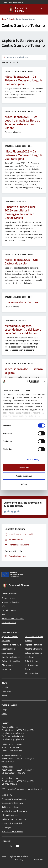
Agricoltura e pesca (10, 637)
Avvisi (4, 695)
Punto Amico (7, 767)
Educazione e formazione (7, 667)
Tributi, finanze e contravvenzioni (32, 663)
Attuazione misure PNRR (12, 831)
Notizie (5, 687)
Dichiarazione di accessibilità (14, 819)
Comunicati (6, 691)
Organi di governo (9, 598)
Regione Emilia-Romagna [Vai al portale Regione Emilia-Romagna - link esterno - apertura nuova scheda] (13, 2)
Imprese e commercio (34, 645)
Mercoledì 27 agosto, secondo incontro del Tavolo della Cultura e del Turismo (23, 329)
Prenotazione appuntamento (14, 799)
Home (4, 19)
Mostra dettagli (34, 459)
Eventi (4, 713)
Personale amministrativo (13, 618)
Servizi (11, 19)
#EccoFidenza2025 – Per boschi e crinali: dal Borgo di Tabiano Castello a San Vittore (23, 122)
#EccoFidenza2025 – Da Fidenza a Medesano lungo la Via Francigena (23, 80)
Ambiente (6, 641)
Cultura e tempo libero (11, 661)
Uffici (4, 606)
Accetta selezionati (24, 476)
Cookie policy (17, 859)
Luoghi (4, 709)
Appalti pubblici (8, 649)
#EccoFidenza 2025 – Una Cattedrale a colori (22, 262)
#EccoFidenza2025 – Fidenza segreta (24, 371)
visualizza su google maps (13, 733)
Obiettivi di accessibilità (12, 823)
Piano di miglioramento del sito (15, 856)
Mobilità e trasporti (33, 649)
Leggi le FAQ (7, 795)
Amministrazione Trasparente (14, 811)
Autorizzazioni (8, 653)
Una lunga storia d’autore (21, 302)
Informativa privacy (10, 815)
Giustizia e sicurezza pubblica (34, 639)
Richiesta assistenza (10, 807)
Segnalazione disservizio (12, 803)
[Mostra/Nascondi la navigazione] (3, 9)
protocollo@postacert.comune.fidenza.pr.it (24, 789)
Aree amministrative (10, 602)
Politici (4, 614)
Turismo (29, 669)
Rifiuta (24, 484)
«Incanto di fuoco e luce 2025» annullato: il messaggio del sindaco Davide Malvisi (20, 212)
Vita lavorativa (31, 673)
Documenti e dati (9, 623)
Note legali (6, 827)
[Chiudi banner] (44, 382)
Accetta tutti (24, 468)
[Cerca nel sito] (41, 9)
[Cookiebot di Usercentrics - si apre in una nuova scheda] (29, 382)
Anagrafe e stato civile (11, 645)
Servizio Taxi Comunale (12, 778)
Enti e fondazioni (9, 610)
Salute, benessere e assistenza (34, 655)
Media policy (39, 859)
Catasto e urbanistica (11, 657)
